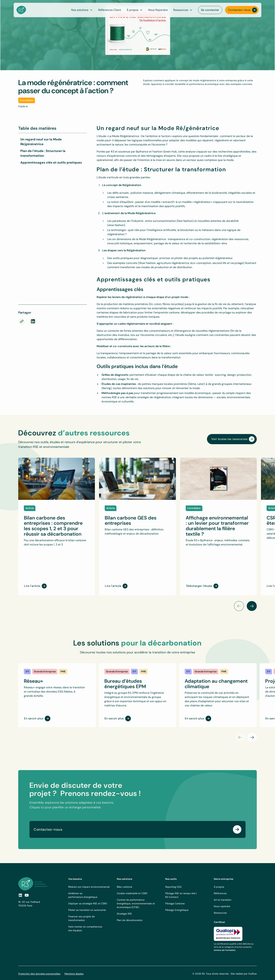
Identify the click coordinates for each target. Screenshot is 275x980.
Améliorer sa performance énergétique (83, 895)
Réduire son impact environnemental (89, 887)
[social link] (20, 895)
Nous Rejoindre (158, 10)
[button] (135, 10)
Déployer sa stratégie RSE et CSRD (88, 903)
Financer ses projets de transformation (81, 918)
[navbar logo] (21, 10)
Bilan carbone (125, 887)
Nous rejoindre (222, 906)
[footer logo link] (33, 884)
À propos (219, 887)
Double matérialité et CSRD (132, 893)
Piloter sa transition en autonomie (87, 910)
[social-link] (27, 895)
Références (220, 893)
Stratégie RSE (124, 914)
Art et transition (223, 900)
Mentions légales (74, 974)
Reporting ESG (173, 887)
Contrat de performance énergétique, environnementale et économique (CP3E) (136, 903)
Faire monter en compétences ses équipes (85, 928)
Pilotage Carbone (175, 903)
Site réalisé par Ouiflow (244, 974)
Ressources (220, 913)
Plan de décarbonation (130, 920)
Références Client (110, 10)
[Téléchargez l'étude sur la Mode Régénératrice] (52, 237)
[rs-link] (33, 321)
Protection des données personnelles (39, 974)
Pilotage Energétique (177, 910)
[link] (27, 672)
